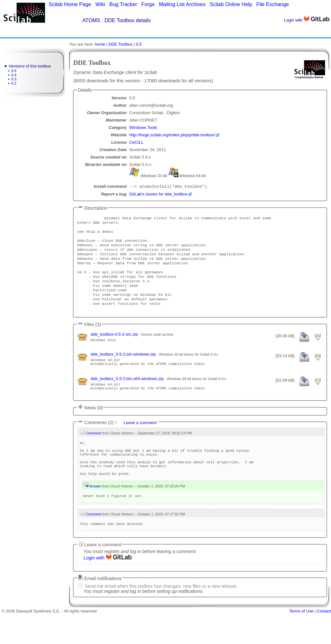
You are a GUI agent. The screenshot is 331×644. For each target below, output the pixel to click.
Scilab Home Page (70, 4)
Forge (148, 4)
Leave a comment (140, 443)
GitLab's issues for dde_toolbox (158, 195)
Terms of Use (301, 642)
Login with (307, 20)
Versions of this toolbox (30, 66)
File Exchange (273, 4)
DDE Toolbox (120, 44)
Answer (95, 515)
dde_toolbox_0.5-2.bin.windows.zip (124, 368)
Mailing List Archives (182, 4)
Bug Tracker (123, 4)
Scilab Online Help (231, 4)
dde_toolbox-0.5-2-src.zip (115, 348)
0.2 (14, 83)
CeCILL (136, 142)
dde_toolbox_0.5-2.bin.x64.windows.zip (128, 396)
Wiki (100, 4)
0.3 (14, 79)
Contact (324, 642)
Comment (94, 453)
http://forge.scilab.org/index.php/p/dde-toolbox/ (172, 135)
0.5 (14, 71)
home (100, 44)
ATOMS (91, 20)
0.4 (14, 75)
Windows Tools (143, 127)
